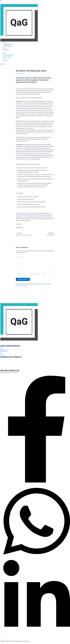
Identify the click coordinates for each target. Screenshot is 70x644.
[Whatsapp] (37, 559)
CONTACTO (6, 50)
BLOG (5, 48)
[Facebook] (37, 482)
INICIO (5, 43)
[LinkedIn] (37, 636)
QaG (1, 1)
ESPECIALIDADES (8, 46)
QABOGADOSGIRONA (9, 45)
